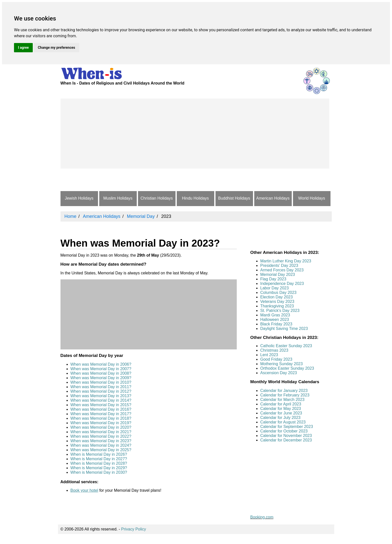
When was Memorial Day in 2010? (101, 382)
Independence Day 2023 (282, 284)
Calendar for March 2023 (282, 400)
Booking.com (262, 517)
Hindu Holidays (195, 198)
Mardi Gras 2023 (275, 315)
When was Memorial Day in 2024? (101, 445)
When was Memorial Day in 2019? (101, 423)
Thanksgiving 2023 (277, 306)
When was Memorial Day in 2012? (101, 391)
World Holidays (312, 198)
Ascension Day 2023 (279, 373)
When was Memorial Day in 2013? (101, 396)
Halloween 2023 (275, 320)
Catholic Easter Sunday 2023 (286, 346)
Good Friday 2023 (276, 359)
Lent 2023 (269, 355)
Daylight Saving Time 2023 (284, 329)
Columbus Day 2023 (278, 293)
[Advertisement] (195, 134)
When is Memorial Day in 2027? (99, 459)
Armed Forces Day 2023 (282, 270)
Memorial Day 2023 (278, 275)
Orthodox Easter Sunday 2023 (287, 368)
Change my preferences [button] (56, 48)
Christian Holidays (157, 198)
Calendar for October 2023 (284, 431)
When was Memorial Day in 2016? (101, 409)
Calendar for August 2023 (283, 422)
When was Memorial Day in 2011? (101, 387)
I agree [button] (23, 48)
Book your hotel (84, 490)
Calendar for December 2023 (286, 440)
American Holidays (273, 198)
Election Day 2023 (276, 297)
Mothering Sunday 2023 (281, 364)
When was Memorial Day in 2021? (101, 432)
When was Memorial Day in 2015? (101, 405)
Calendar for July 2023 (280, 418)
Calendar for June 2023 (281, 413)
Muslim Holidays (118, 198)
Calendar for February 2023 (285, 395)
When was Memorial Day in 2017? (101, 414)
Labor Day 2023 (274, 288)
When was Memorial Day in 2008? (101, 373)
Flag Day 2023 (273, 279)
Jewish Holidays (79, 198)
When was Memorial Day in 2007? (101, 369)
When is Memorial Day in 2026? (99, 454)
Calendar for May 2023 (281, 409)
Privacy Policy (134, 529)
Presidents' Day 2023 (279, 265)
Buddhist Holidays (234, 198)
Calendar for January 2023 (284, 391)
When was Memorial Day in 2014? (101, 400)
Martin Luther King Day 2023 (286, 261)
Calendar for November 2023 (286, 436)
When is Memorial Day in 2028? (99, 463)
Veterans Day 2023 (277, 302)
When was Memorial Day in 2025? (101, 450)
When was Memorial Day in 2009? (101, 378)
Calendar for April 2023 (281, 404)
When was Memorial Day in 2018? (101, 418)
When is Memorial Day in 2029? (99, 468)
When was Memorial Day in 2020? (101, 427)
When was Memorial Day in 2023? (101, 441)
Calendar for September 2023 (287, 427)
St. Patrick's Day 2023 (280, 311)
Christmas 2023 (274, 350)
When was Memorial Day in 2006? (101, 364)
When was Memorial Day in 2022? (101, 436)
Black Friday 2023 (276, 324)
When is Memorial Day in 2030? (99, 472)
